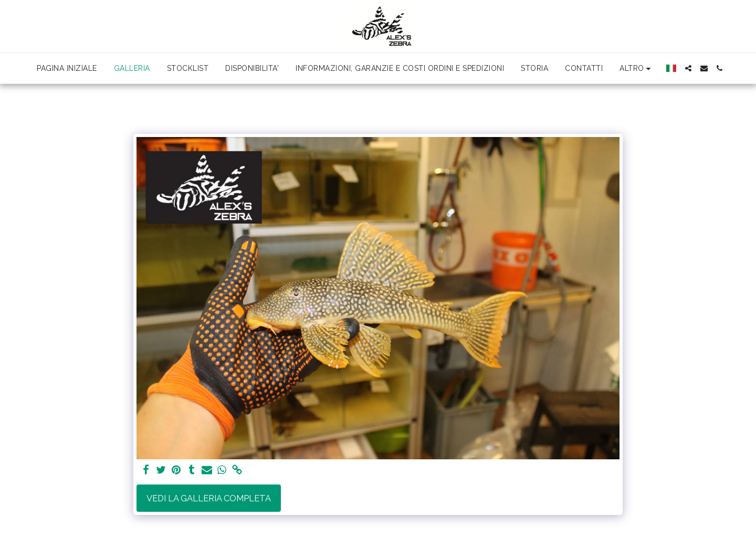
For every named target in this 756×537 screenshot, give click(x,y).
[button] (688, 68)
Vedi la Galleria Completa (209, 498)
